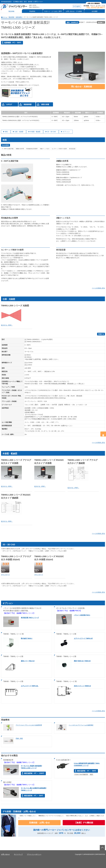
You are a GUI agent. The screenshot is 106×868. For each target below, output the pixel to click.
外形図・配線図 (35, 132)
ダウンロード (5, 575)
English (78, 6)
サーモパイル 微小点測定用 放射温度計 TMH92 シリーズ (34, 789)
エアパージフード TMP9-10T (83, 638)
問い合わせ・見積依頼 (82, 87)
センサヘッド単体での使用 (59, 149)
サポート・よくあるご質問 (53, 11)
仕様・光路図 (19, 132)
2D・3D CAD (51, 132)
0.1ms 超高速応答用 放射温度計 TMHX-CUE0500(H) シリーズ (87, 764)
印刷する (101, 334)
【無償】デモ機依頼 (84, 823)
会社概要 (95, 11)
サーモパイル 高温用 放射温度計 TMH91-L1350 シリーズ (31, 767)
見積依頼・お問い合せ (39, 823)
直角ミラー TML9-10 (28, 661)
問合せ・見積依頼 (103, 434)
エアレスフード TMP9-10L (30, 686)
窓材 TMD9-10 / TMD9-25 (82, 661)
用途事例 (32, 11)
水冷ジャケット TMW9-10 (82, 686)
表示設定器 (72, 149)
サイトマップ (18, 854)
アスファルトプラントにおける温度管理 (29, 725)
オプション (66, 132)
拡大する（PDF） (7, 325)
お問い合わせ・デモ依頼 (74, 11)
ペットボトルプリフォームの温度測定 (81, 725)
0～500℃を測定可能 (8, 149)
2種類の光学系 (20, 149)
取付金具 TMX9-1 (27, 638)
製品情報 (11, 11)
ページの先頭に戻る (98, 288)
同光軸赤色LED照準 (32, 149)
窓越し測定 (19, 738)
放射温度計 (19, 17)
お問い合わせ (5, 854)
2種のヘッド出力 (45, 149)
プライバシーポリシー (34, 854)
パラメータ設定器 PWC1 (82, 615)
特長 (6, 132)
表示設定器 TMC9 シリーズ (30, 618)
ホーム (5, 17)
